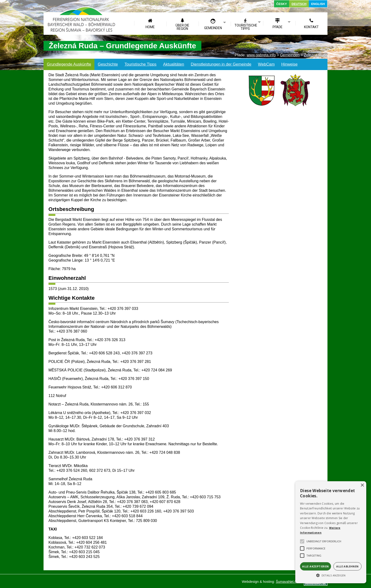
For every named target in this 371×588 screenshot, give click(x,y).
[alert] (331, 532)
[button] (331, 575)
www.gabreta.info (261, 55)
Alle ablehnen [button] (347, 566)
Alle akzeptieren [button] (315, 566)
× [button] (362, 485)
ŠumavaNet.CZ (287, 582)
